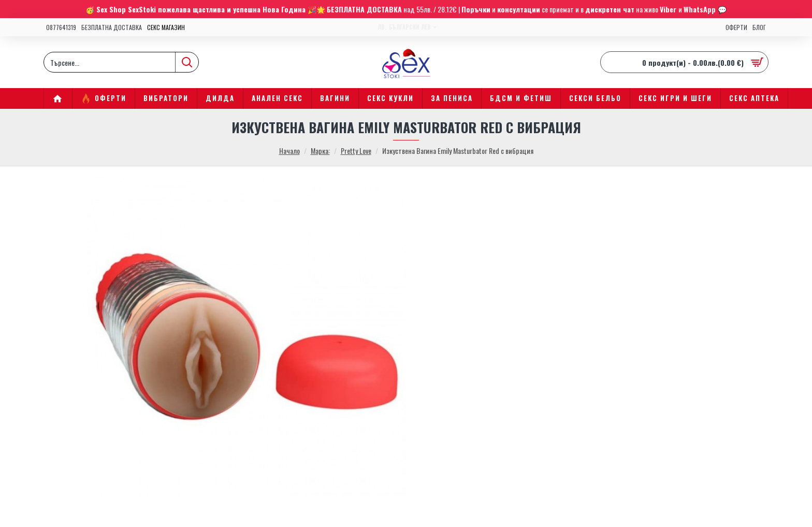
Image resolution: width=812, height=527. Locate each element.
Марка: (320, 151)
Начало (289, 151)
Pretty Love (356, 151)
